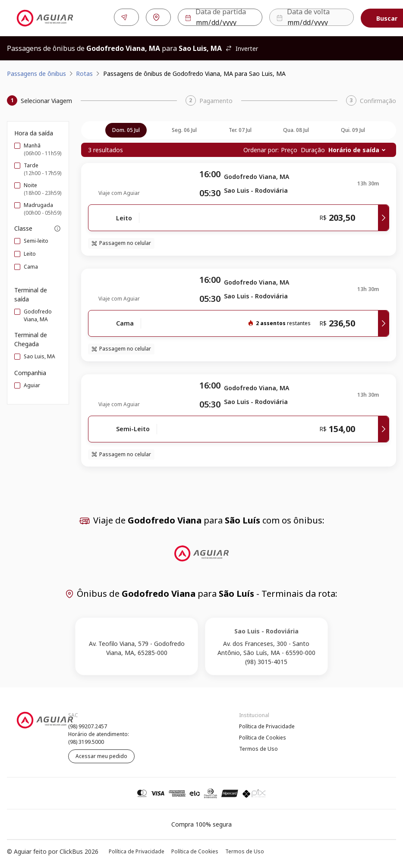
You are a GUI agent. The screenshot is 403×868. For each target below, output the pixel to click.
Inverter (242, 47)
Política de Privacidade (267, 725)
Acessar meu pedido (101, 754)
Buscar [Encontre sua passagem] (370, 17)
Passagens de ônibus (36, 72)
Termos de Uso (258, 747)
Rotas (84, 72)
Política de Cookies (263, 736)
